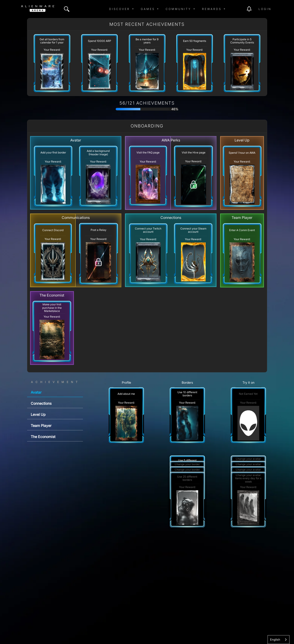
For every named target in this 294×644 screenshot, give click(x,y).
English (275, 639)
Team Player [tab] (41, 426)
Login (265, 9)
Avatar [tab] (36, 392)
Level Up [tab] (38, 414)
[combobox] (279, 640)
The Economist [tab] (43, 437)
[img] (67, 9)
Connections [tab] (41, 403)
